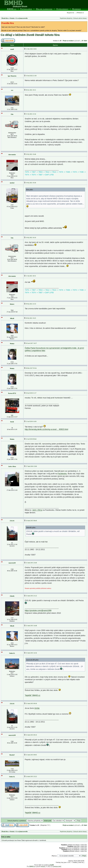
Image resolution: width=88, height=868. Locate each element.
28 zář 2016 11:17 (30, 393)
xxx (12, 90)
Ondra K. (12, 653)
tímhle (37, 708)
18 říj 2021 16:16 (30, 238)
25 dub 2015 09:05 (30, 755)
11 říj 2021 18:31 (30, 276)
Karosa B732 (12, 393)
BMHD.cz (32, 866)
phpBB (52, 865)
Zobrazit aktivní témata (80, 18)
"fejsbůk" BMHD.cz (32, 695)
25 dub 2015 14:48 (30, 626)
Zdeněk (12, 596)
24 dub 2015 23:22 (30, 776)
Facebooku (62, 474)
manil (12, 49)
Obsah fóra (5, 18)
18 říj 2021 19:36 (30, 183)
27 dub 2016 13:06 (30, 466)
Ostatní (12, 18)
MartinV (12, 755)
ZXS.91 (12, 521)
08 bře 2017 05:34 (30, 368)
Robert (12, 304)
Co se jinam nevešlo (22, 18)
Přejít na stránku (68, 41)
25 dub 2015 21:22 (30, 596)
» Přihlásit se (80, 13)
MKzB (12, 318)
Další (85, 41)
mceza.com (57, 866)
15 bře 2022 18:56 (30, 49)
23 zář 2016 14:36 (30, 421)
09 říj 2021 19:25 (30, 318)
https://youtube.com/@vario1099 (38, 610)
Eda (12, 114)
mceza (43, 866)
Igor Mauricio (12, 76)
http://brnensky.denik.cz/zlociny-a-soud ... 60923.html (46, 429)
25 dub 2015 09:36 (30, 703)
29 (82, 41)
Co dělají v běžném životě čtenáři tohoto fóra (30, 35)
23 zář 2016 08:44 (30, 439)
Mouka (12, 344)
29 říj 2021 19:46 (30, 154)
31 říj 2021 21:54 (30, 114)
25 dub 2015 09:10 (30, 735)
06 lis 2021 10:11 (30, 90)
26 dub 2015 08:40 (30, 521)
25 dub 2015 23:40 (30, 563)
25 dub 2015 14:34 (30, 653)
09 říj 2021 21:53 (30, 304)
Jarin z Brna (12, 466)
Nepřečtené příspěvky (66, 18)
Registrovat (70, 13)
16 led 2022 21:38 (30, 76)
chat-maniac (12, 155)
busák (12, 422)
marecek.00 (12, 563)
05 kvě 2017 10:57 (30, 343)
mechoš (12, 183)
